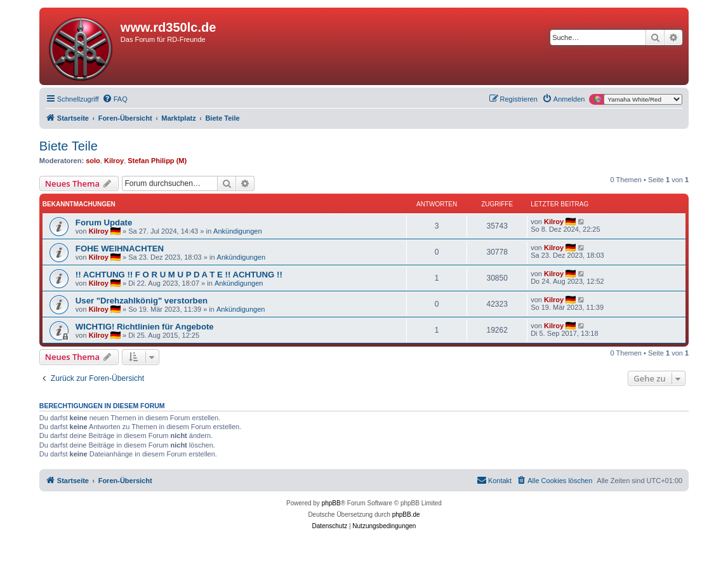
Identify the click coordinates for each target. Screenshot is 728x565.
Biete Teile (69, 146)
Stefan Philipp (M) (157, 161)
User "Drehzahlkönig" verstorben (142, 301)
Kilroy (114, 161)
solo (93, 161)
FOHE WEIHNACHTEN (120, 249)
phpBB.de (406, 515)
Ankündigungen (237, 231)
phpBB (331, 503)
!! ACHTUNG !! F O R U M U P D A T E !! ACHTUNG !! (179, 275)
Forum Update (104, 223)
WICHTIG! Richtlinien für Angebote (145, 327)
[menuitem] (115, 99)
